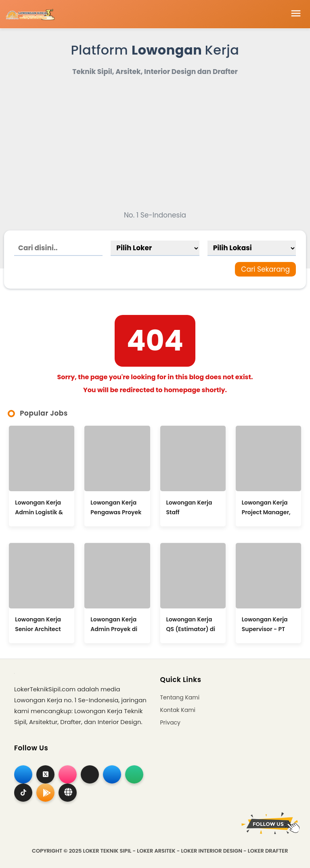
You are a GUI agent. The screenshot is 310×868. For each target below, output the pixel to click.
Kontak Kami (178, 710)
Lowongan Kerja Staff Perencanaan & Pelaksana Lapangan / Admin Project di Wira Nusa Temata (190, 507)
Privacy (170, 723)
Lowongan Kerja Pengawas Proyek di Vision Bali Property (116, 507)
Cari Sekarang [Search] (265, 269)
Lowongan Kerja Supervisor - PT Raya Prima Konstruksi (265, 624)
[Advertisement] (155, 144)
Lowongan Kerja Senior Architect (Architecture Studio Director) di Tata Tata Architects (41, 624)
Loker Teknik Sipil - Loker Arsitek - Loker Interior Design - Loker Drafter (185, 851)
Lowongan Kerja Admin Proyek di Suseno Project (114, 624)
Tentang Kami (180, 698)
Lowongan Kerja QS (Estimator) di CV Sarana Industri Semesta (191, 624)
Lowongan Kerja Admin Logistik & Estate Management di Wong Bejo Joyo (39, 507)
